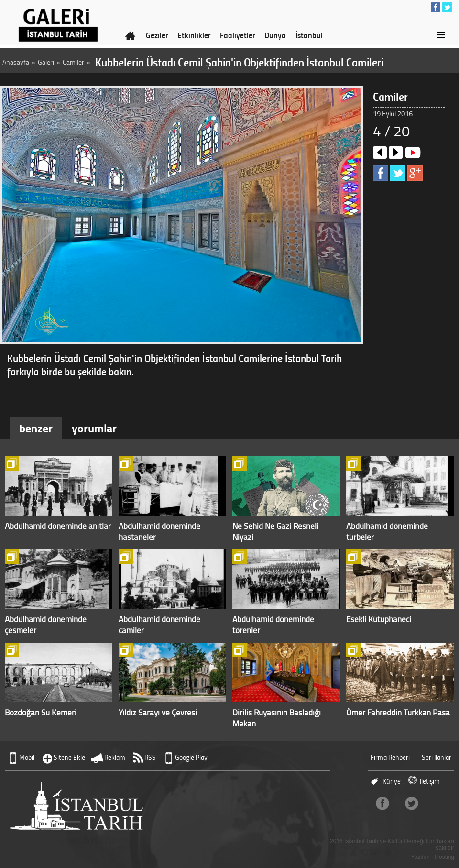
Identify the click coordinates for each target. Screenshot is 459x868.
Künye (392, 781)
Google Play (191, 757)
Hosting (444, 857)
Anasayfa (16, 62)
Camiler (73, 62)
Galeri (46, 62)
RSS (150, 757)
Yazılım (421, 857)
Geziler (157, 35)
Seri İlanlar (437, 757)
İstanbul (309, 35)
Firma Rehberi (390, 757)
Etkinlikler (194, 35)
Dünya (275, 35)
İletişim (430, 781)
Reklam (115, 757)
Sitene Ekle (69, 757)
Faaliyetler (237, 35)
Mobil (27, 757)
